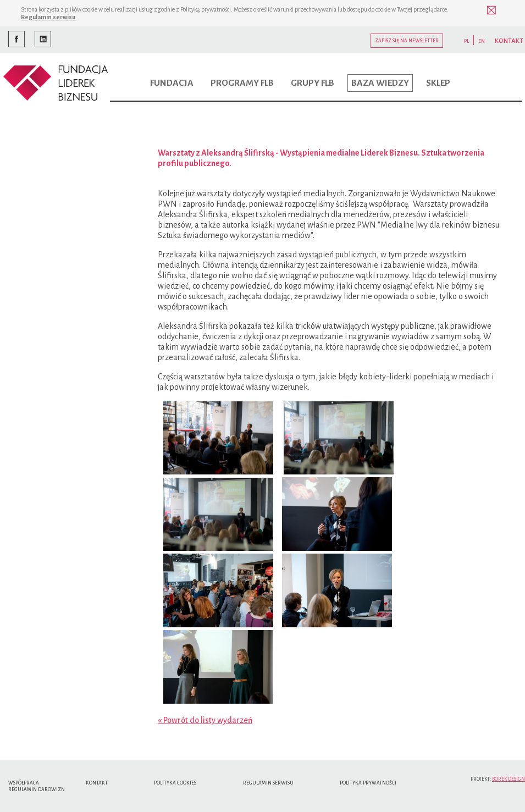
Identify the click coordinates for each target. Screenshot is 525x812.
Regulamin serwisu (48, 17)
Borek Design (509, 779)
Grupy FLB (313, 83)
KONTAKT (509, 41)
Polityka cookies (175, 783)
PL (466, 41)
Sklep (438, 83)
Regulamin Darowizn (37, 789)
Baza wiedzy (380, 83)
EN (482, 41)
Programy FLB (242, 83)
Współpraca (24, 783)
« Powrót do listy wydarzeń (205, 720)
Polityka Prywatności (368, 783)
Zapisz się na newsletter (407, 41)
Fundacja (172, 83)
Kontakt (97, 783)
